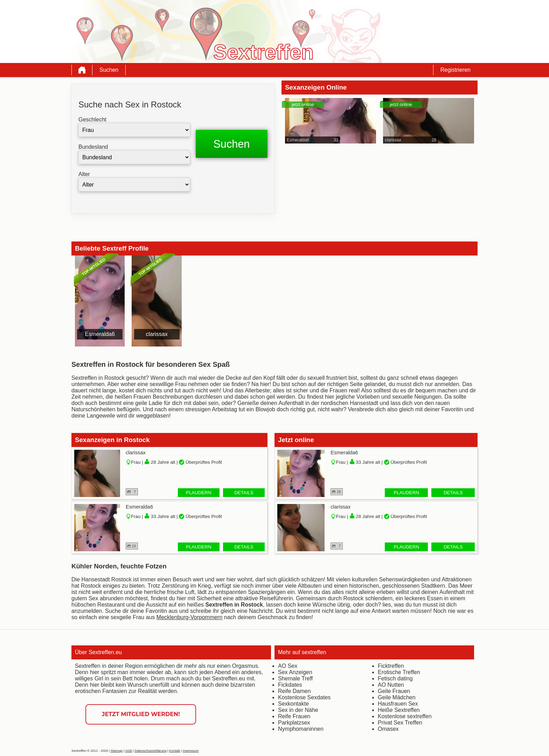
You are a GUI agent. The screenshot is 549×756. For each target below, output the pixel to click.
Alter (84, 174)
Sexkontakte (293, 704)
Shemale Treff (295, 678)
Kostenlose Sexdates (304, 697)
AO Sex (288, 666)
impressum (191, 751)
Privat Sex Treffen (400, 723)
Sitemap (117, 751)
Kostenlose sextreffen (405, 716)
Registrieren (456, 70)
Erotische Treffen (399, 672)
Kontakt (175, 751)
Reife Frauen (294, 716)
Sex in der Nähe (298, 710)
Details (244, 493)
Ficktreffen (391, 666)
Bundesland (93, 147)
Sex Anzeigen (295, 672)
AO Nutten (391, 685)
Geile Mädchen (397, 697)
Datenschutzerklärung (150, 751)
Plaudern (199, 493)
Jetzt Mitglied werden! (141, 714)
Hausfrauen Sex (398, 704)
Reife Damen (294, 691)
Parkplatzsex (294, 723)
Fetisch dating (395, 678)
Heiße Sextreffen (399, 710)
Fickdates (290, 685)
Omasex (388, 729)
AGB (128, 751)
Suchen (109, 70)
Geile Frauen (394, 691)
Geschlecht (92, 120)
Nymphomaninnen (301, 729)
